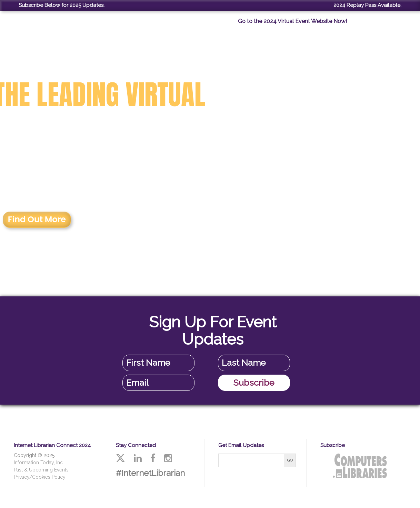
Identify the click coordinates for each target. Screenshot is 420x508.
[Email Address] (159, 383)
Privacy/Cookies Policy (40, 477)
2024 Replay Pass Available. (367, 5)
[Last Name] (254, 363)
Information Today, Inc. (39, 463)
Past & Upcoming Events (41, 470)
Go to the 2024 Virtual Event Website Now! (292, 21)
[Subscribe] (254, 383)
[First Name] (159, 363)
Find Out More (37, 219)
